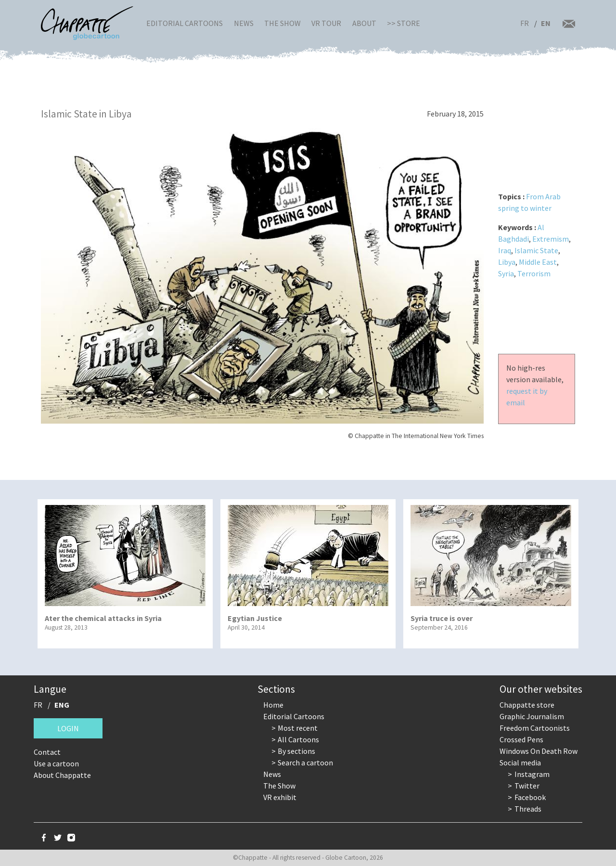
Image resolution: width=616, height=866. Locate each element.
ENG (62, 705)
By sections (296, 751)
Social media (520, 763)
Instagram (532, 774)
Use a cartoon (56, 763)
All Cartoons (298, 739)
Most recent (298, 728)
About (364, 23)
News (244, 23)
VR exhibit (280, 797)
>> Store (404, 23)
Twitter (527, 786)
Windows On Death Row (539, 751)
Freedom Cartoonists (535, 728)
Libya (507, 262)
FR (525, 23)
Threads (528, 809)
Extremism (551, 239)
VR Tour (326, 23)
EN (546, 23)
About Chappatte (62, 775)
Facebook (530, 797)
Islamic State (536, 250)
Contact (47, 752)
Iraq (505, 250)
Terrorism (534, 273)
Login (68, 728)
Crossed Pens (521, 739)
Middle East (538, 262)
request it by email (527, 397)
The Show (282, 23)
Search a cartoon (305, 763)
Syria (506, 273)
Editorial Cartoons (185, 23)
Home (273, 705)
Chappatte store (527, 705)
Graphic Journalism (532, 716)
